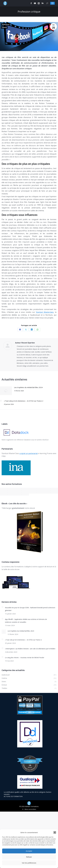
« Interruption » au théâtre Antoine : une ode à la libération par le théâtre (30, 649)
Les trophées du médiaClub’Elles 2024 (28, 387)
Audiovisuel (6, 25)
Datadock (27, 440)
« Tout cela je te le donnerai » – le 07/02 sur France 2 (24, 401)
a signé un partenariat (29, 453)
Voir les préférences (29, 863)
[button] (55, 832)
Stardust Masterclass (45, 312)
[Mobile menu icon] (52, 3)
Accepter (29, 851)
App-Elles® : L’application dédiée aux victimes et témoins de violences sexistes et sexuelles (26, 621)
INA (4, 456)
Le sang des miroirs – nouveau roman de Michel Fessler (25, 658)
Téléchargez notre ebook (18, 508)
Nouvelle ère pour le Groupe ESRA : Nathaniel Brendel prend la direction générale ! (30, 609)
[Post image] (6, 391)
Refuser (29, 857)
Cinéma (4, 27)
